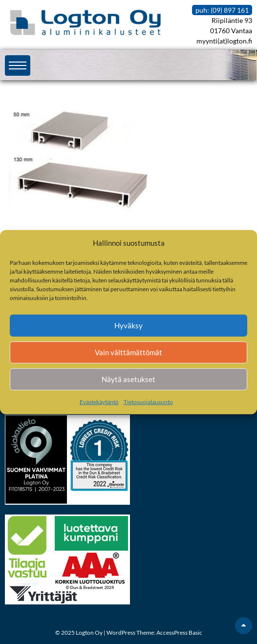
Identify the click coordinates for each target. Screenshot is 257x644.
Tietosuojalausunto (148, 401)
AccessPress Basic (179, 633)
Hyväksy (128, 325)
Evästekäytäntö (99, 401)
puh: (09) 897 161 (222, 10)
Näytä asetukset (128, 379)
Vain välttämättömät (128, 352)
